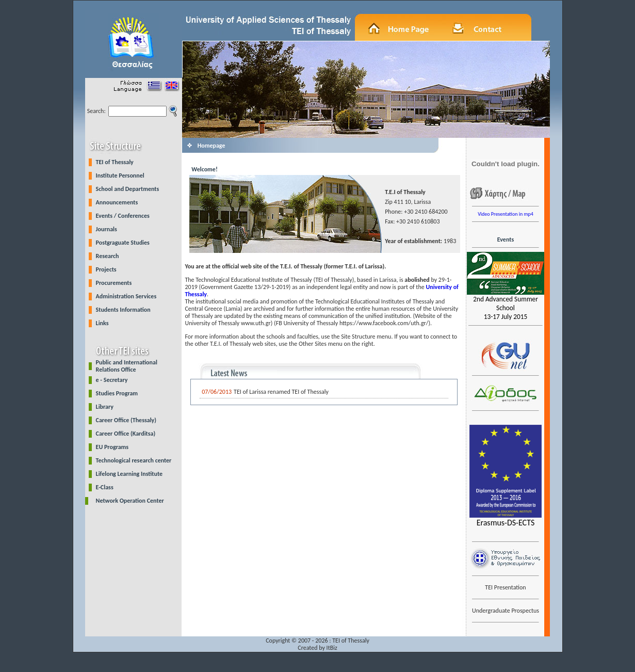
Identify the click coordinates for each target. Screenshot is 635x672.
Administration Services (126, 296)
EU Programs (112, 447)
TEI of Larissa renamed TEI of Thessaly (281, 392)
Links (102, 323)
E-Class (105, 487)
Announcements (117, 202)
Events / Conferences (123, 216)
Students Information (123, 310)
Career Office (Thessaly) (126, 420)
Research (108, 256)
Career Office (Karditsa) (126, 434)
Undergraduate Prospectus (506, 611)
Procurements (114, 283)
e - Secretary (112, 380)
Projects (106, 269)
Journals (107, 229)
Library (105, 407)
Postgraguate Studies (123, 243)
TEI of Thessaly (115, 162)
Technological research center (134, 460)
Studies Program (117, 393)
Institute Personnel (120, 175)
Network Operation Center (130, 501)
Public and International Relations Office (127, 366)
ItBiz (332, 648)
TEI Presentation (505, 587)
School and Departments (128, 189)
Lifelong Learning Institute (129, 474)
